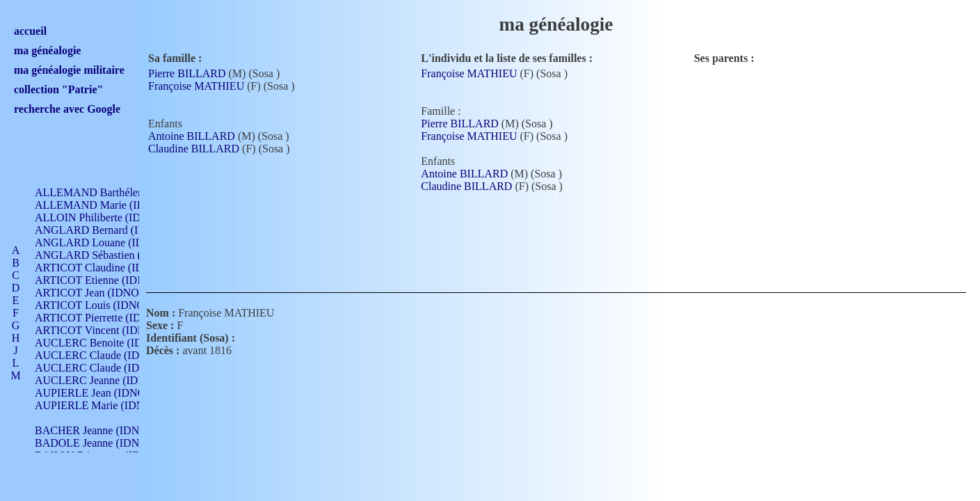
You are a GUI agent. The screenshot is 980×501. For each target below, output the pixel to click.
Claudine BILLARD (194, 149)
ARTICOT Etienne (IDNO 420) (106, 280)
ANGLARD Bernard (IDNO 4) (104, 230)
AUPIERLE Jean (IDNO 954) (102, 393)
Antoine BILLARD (192, 136)
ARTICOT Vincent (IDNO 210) (106, 330)
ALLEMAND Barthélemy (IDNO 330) (122, 192)
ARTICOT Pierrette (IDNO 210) (107, 318)
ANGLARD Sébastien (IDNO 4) (108, 255)
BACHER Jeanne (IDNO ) (94, 430)
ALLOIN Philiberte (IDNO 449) (107, 217)
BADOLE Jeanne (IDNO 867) (103, 443)
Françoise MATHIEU (196, 86)
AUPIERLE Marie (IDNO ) (97, 405)
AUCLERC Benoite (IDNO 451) (108, 343)
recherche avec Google (67, 109)
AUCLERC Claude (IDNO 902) (107, 355)
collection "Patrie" (58, 89)
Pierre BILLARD (187, 73)
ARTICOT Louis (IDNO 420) (101, 305)
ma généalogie (47, 50)
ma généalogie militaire (69, 70)
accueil (30, 31)
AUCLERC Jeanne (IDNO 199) (106, 380)
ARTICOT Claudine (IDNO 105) (109, 268)
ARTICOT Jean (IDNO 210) (98, 293)
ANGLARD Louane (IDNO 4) (103, 242)
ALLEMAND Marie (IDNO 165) (110, 205)
